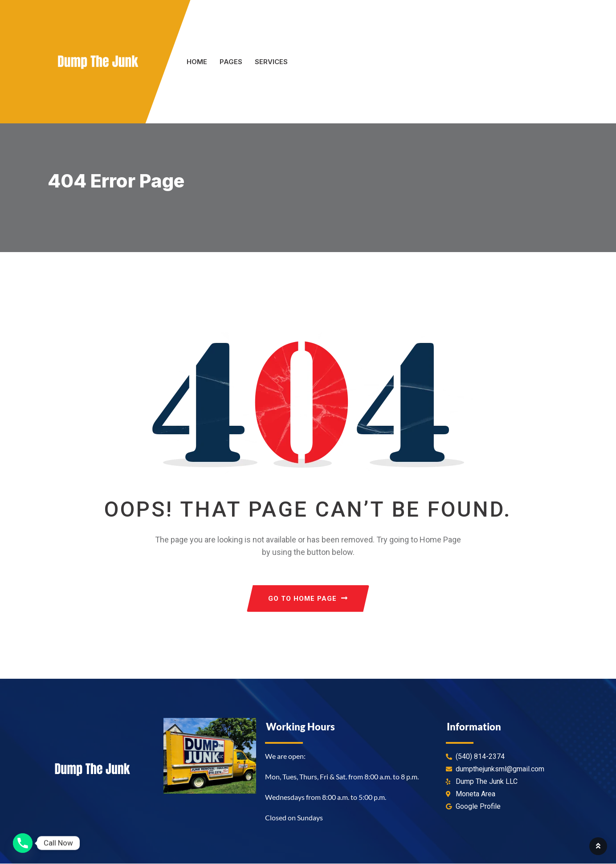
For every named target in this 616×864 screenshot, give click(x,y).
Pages (231, 62)
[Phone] (23, 843)
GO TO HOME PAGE (308, 599)
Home (197, 62)
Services (271, 62)
